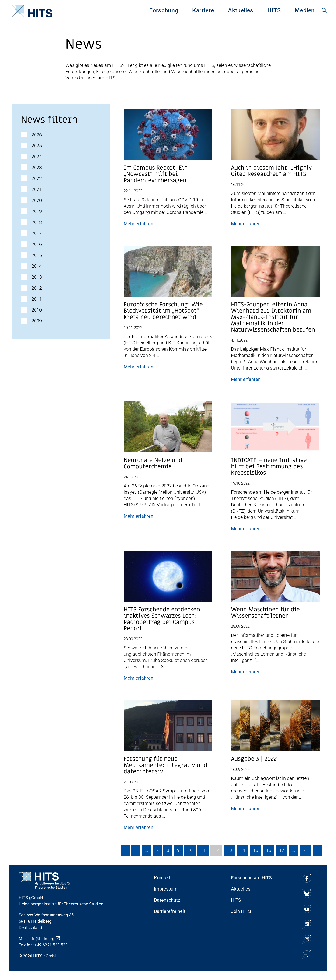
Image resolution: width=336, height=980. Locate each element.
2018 (37, 222)
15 (255, 850)
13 (229, 850)
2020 (37, 200)
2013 (37, 277)
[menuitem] (164, 11)
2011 (37, 299)
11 (203, 850)
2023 (37, 168)
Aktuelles (241, 10)
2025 (37, 146)
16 (269, 850)
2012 (37, 288)
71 (306, 850)
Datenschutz (167, 900)
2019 (37, 211)
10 (190, 850)
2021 (37, 189)
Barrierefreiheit (170, 911)
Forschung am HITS (251, 878)
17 (282, 850)
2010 (37, 310)
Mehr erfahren (138, 224)
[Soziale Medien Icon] (307, 879)
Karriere (203, 10)
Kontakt (162, 878)
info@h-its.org (41, 939)
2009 (37, 321)
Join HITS (241, 911)
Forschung (164, 10)
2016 (37, 244)
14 (242, 850)
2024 (37, 157)
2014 (37, 266)
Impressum (166, 889)
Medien (305, 10)
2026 (37, 135)
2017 (37, 233)
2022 (37, 178)
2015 (37, 255)
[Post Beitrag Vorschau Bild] (168, 137)
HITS (274, 10)
